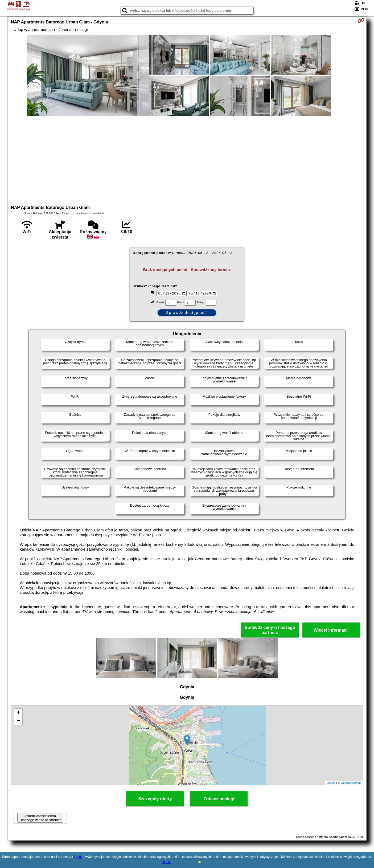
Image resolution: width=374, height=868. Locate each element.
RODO (167, 862)
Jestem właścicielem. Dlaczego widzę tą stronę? (40, 818)
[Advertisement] (187, 160)
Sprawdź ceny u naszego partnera (270, 630)
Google (78, 857)
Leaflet (331, 783)
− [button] (19, 721)
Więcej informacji (331, 630)
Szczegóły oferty (155, 799)
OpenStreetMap (351, 783)
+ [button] (19, 713)
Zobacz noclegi (219, 799)
